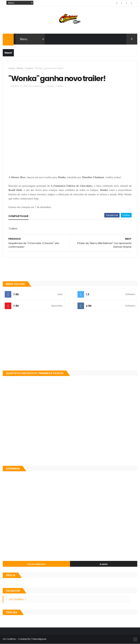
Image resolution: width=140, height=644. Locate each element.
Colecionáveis (36, 564)
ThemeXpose (39, 639)
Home (12, 68)
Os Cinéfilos (16, 599)
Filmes (20, 68)
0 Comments (36, 86)
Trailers (29, 68)
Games (104, 564)
